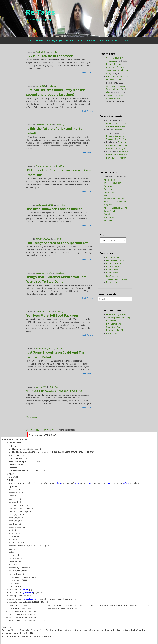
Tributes (124, 40)
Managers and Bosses (116, 260)
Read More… (87, 72)
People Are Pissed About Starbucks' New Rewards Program (115, 202)
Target (107, 214)
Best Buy (108, 220)
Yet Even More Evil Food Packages (52, 315)
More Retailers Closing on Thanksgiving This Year (116, 136)
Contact (69, 40)
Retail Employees (114, 266)
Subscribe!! (91, 40)
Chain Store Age (113, 327)
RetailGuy (54, 52)
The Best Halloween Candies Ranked (54, 209)
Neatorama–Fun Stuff (116, 330)
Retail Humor (112, 270)
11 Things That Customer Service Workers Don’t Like (117, 89)
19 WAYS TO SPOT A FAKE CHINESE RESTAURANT (116, 123)
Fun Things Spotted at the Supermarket (57, 243)
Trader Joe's (110, 192)
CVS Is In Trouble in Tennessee (50, 56)
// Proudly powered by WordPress (41, 430)
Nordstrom (109, 217)
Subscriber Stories (108, 40)
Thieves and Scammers (116, 279)
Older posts (31, 417)
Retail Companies (114, 263)
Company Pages (54, 40)
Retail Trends (112, 273)
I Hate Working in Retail (117, 314)
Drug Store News (114, 324)
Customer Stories (114, 257)
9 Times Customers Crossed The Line (54, 391)
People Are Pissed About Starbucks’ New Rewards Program (117, 145)
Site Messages (112, 276)
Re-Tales (40, 12)
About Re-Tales (35, 40)
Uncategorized (113, 282)
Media (79, 40)
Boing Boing (111, 333)
